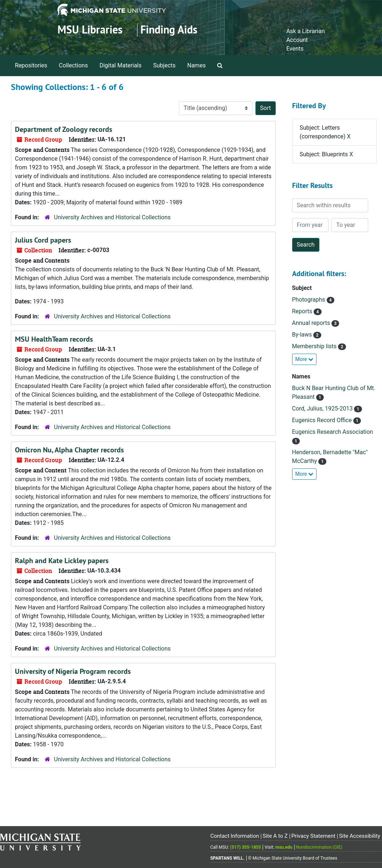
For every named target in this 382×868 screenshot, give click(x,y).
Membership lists (315, 346)
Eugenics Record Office (323, 420)
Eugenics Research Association (333, 432)
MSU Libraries (90, 30)
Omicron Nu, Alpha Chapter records (69, 450)
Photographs (309, 300)
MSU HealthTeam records (54, 339)
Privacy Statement (313, 836)
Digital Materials (120, 65)
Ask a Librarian (306, 31)
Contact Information (235, 836)
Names (197, 65)
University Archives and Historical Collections (112, 217)
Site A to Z (275, 836)
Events (295, 49)
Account (297, 40)
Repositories (31, 65)
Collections (73, 65)
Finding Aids (169, 30)
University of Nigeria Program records (73, 671)
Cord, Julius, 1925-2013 (323, 409)
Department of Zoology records (63, 129)
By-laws (303, 335)
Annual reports (312, 323)
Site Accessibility (360, 836)
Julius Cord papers (43, 240)
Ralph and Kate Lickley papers (62, 561)
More (305, 359)
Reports (303, 311)
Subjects (164, 65)
